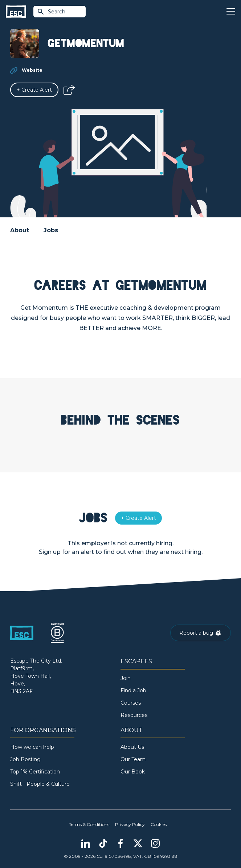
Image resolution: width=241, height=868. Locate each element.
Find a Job (133, 690)
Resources (134, 715)
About (20, 230)
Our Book (133, 772)
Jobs (51, 230)
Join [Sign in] (126, 678)
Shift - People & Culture (40, 784)
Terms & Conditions (89, 824)
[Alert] (34, 90)
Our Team (133, 759)
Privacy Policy (130, 824)
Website (32, 70)
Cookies (159, 824)
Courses (131, 703)
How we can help (32, 747)
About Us (132, 747)
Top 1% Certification (35, 772)
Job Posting (25, 759)
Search (51, 12)
